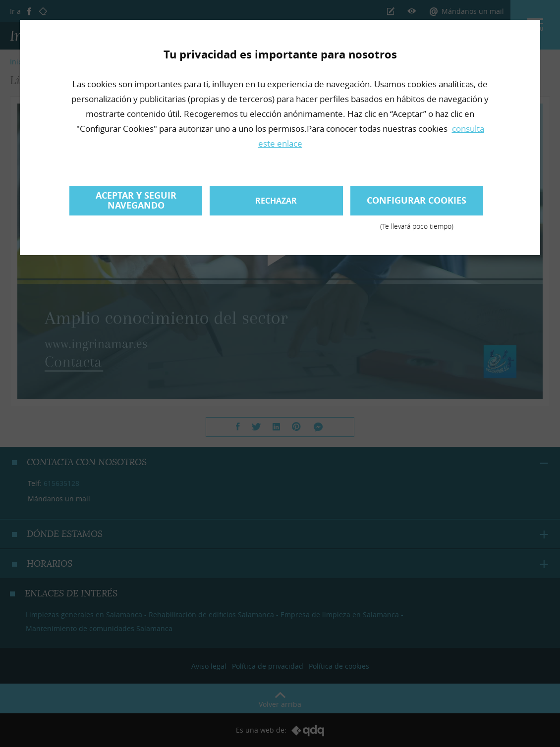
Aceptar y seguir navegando (136, 200)
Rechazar (276, 201)
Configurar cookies (417, 205)
